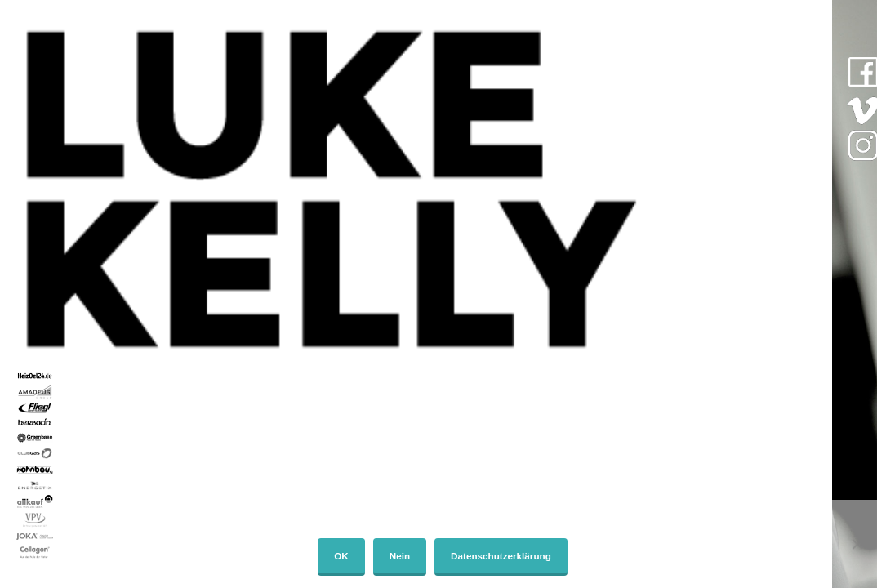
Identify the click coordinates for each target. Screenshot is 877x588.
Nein (400, 556)
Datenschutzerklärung (501, 556)
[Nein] (857, 544)
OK (341, 556)
